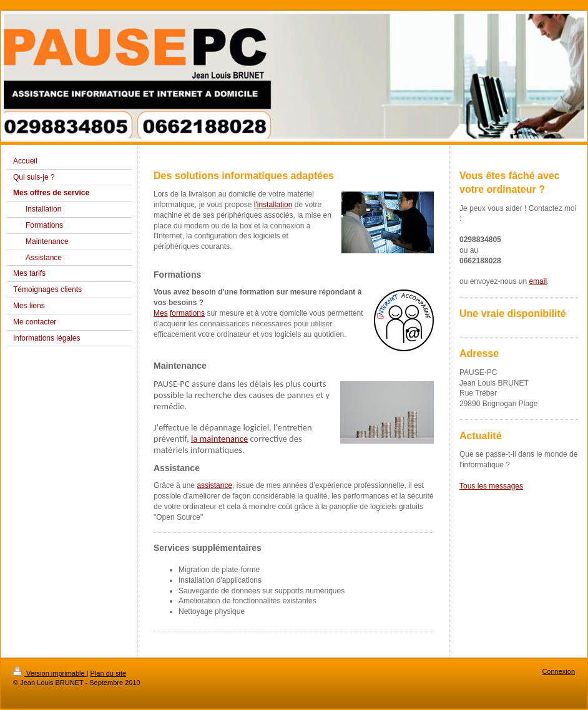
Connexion (558, 671)
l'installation (273, 205)
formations (187, 313)
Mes (161, 313)
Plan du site (108, 673)
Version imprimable (50, 673)
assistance (214, 485)
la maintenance (219, 439)
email (538, 281)
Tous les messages (491, 486)
